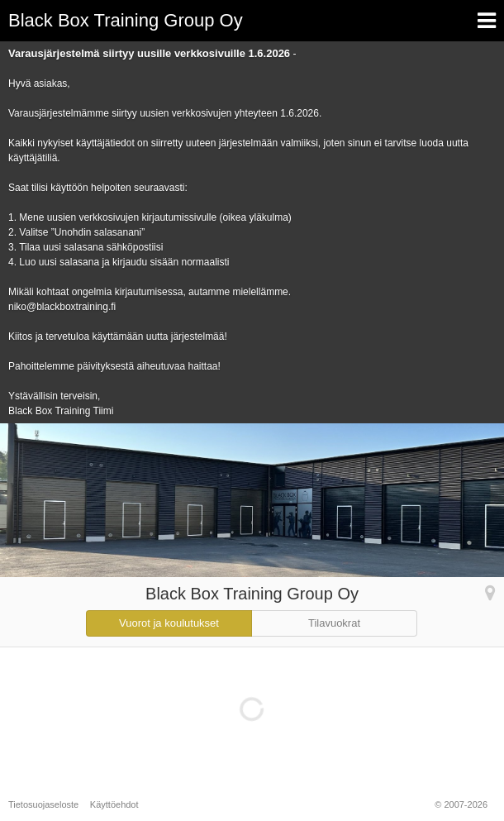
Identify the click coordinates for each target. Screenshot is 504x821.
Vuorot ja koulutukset (169, 623)
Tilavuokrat (334, 623)
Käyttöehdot (114, 804)
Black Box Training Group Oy (126, 20)
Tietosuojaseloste (43, 804)
